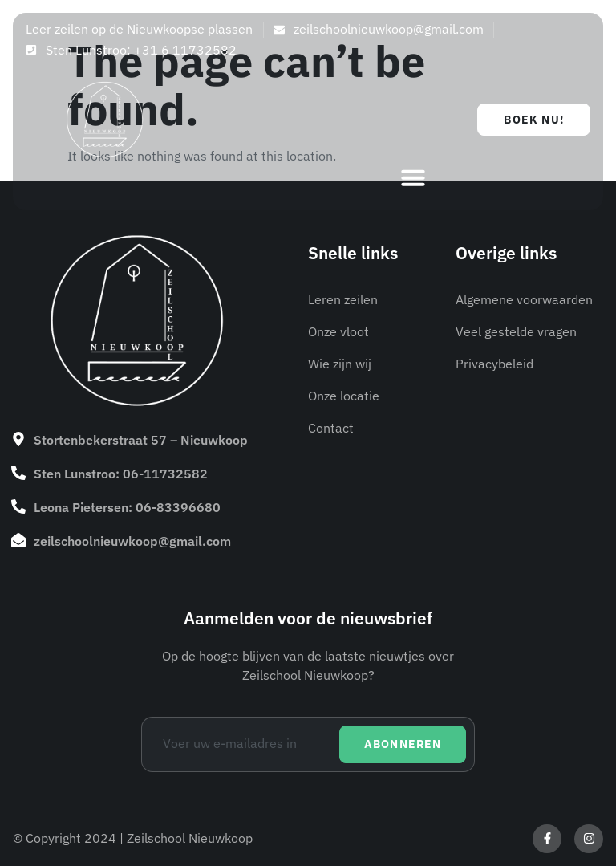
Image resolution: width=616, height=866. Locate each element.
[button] (413, 177)
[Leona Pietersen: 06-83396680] (18, 506)
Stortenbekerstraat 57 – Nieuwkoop (141, 440)
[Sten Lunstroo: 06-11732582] (18, 473)
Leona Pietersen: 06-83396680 (127, 507)
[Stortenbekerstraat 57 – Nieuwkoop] (18, 439)
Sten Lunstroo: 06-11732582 (121, 474)
